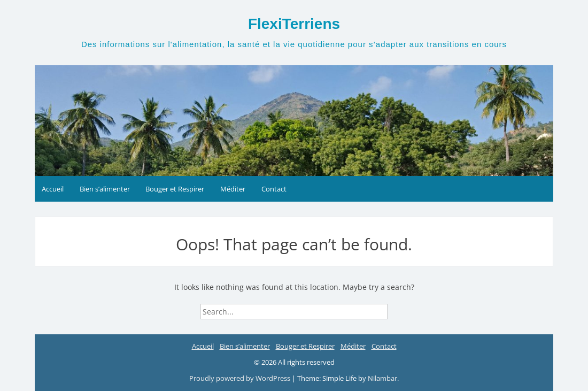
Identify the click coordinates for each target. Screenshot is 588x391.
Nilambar (382, 378)
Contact (274, 189)
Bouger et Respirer (175, 189)
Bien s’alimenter (105, 189)
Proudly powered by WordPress (240, 378)
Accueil (53, 189)
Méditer (233, 189)
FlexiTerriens (294, 24)
